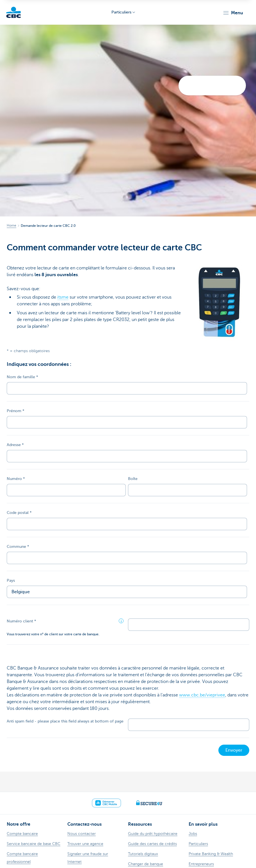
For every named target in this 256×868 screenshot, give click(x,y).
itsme (63, 297)
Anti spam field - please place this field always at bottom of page (65, 721)
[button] (233, 13)
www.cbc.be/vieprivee (202, 695)
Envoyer (234, 750)
